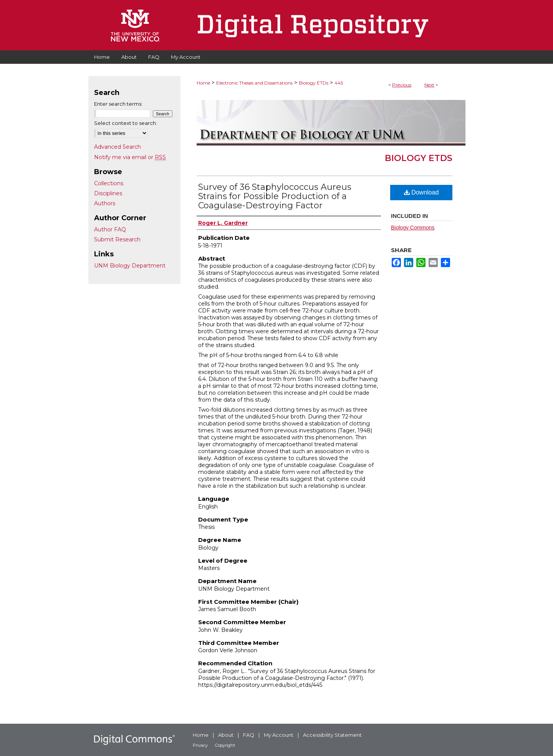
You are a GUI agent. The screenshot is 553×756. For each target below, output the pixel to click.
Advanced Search (118, 147)
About (226, 735)
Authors (105, 203)
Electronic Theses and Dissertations (254, 83)
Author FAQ (110, 229)
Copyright (225, 745)
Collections (109, 183)
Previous (402, 85)
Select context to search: (126, 123)
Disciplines (108, 193)
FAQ (249, 735)
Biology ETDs (314, 83)
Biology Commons (413, 228)
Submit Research (117, 239)
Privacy (200, 745)
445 (339, 83)
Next (429, 85)
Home (203, 83)
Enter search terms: (118, 104)
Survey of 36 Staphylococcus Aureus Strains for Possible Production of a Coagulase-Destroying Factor (275, 196)
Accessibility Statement (332, 735)
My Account (279, 735)
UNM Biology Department (130, 266)
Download (421, 192)
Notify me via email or (130, 157)
